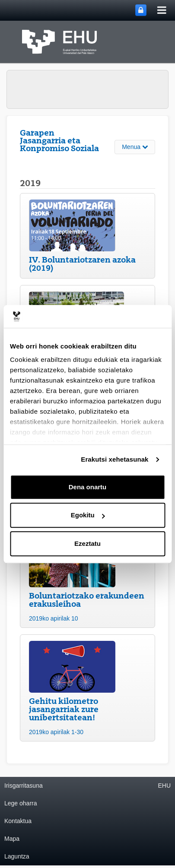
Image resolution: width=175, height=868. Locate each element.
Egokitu (88, 515)
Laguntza (17, 856)
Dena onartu (88, 487)
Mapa (12, 839)
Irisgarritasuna (24, 786)
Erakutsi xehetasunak (115, 459)
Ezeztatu (87, 543)
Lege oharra (21, 803)
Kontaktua (18, 821)
